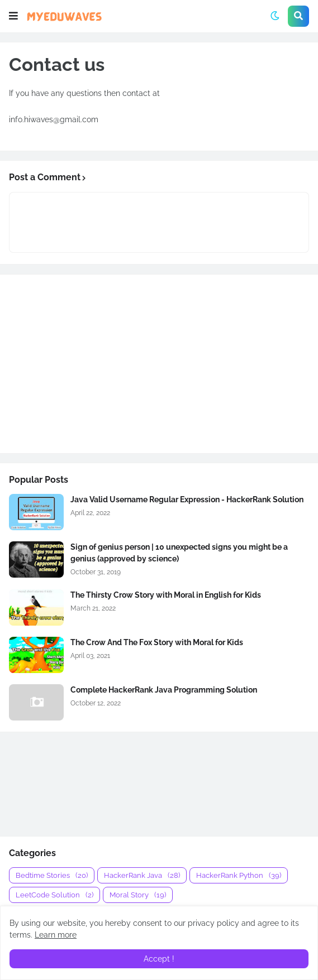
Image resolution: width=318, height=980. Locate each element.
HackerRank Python (239, 875)
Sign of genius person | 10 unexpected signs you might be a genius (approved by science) (179, 553)
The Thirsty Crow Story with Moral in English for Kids (166, 595)
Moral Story (138, 895)
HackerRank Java (142, 875)
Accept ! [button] (159, 959)
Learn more (56, 935)
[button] (13, 16)
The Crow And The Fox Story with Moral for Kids (157, 642)
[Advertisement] (159, 364)
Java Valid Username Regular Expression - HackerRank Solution (187, 499)
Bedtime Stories (52, 875)
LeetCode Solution (54, 895)
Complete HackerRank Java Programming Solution (164, 690)
